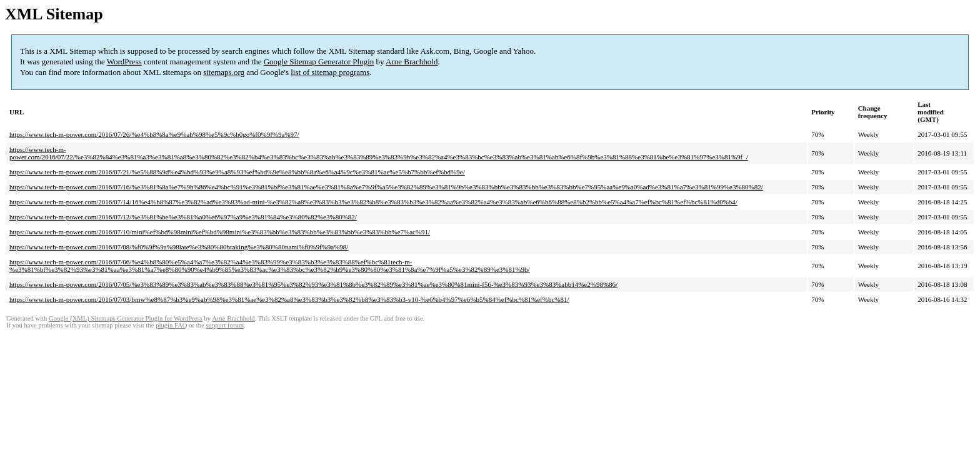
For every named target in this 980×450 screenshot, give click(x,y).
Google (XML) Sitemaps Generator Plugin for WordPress (126, 318)
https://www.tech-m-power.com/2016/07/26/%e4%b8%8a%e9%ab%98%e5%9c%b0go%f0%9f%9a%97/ (154, 134)
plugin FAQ (171, 325)
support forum (225, 325)
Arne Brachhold (412, 62)
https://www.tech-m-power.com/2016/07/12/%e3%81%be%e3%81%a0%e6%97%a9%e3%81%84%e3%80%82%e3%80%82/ (183, 217)
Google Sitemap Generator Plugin (319, 62)
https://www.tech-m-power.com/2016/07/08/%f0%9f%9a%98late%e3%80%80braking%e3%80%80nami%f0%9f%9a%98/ (179, 247)
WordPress (124, 62)
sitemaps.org (224, 72)
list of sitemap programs (330, 72)
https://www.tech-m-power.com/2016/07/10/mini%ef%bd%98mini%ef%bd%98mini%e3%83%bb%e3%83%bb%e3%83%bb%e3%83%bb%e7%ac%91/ (220, 232)
